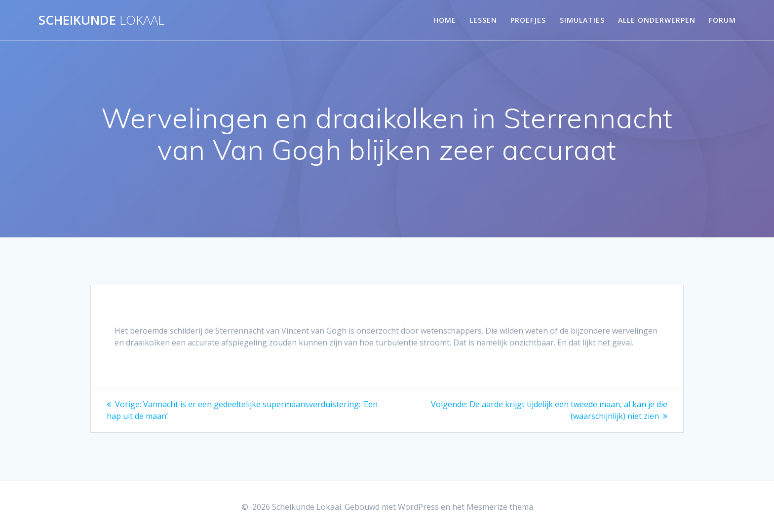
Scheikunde (101, 20)
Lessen (483, 20)
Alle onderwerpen (657, 20)
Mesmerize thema (500, 507)
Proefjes (528, 20)
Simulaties (582, 20)
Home (445, 20)
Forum (722, 20)
